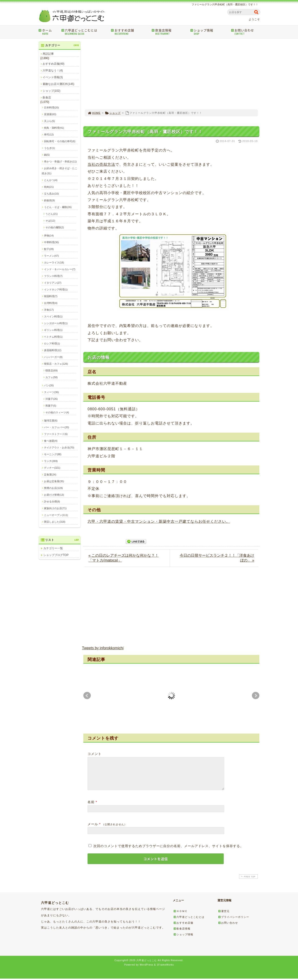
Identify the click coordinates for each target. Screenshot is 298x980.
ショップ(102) (51, 91)
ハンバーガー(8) (53, 357)
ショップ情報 (209, 32)
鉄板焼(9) (49, 200)
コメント (95, 754)
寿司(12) (49, 135)
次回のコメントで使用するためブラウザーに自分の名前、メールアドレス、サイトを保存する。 (168, 852)
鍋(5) (47, 155)
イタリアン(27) (53, 283)
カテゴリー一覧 (53, 548)
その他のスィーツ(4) (57, 412)
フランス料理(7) (53, 276)
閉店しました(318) (55, 522)
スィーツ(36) (51, 392)
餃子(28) (49, 249)
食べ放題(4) (51, 441)
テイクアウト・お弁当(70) (59, 448)
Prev (87, 696)
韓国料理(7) (51, 296)
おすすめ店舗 (130, 32)
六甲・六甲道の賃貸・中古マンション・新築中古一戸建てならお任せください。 (159, 521)
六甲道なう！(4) (53, 71)
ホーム (48, 32)
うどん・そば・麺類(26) (58, 207)
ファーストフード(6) (56, 434)
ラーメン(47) (51, 256)
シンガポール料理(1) (56, 323)
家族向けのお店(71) (55, 508)
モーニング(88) (53, 454)
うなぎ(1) (49, 148)
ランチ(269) (51, 461)
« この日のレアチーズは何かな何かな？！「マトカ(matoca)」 (124, 558)
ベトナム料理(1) (53, 337)
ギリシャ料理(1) (53, 330)
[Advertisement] (171, 74)
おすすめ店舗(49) (53, 64)
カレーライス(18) (54, 263)
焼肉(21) (49, 187)
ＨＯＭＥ (180, 917)
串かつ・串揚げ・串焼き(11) (60, 162)
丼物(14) (49, 236)
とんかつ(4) (51, 180)
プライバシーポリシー (234, 923)
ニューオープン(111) (56, 515)
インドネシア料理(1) (56, 290)
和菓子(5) (51, 406)
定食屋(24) (50, 475)
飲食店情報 (169, 32)
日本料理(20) (51, 108)
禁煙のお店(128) (53, 488)
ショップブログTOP (56, 555)
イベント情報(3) (53, 77)
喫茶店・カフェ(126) (56, 364)
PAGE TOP (248, 882)
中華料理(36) (51, 242)
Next (256, 696)
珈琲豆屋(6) (51, 421)
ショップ (113, 113)
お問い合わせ (246, 32)
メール (93, 830)
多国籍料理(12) (53, 350)
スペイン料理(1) (53, 317)
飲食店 (47, 98)
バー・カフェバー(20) (57, 427)
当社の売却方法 (101, 164)
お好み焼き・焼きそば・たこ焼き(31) (59, 171)
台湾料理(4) (51, 303)
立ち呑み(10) (51, 194)
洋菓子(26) (52, 399)
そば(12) (50, 221)
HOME (94, 113)
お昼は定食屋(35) (54, 481)
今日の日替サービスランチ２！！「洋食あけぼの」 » (217, 558)
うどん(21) (52, 214)
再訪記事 (48, 54)
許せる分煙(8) (52, 502)
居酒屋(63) (50, 114)
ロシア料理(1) (52, 344)
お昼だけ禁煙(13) (54, 495)
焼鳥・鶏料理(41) (54, 128)
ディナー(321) (52, 468)
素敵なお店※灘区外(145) (58, 84)
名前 (91, 808)
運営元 (224, 917)
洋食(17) (49, 310)
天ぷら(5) (49, 121)
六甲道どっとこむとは (85, 32)
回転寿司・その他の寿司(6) (60, 141)
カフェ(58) (52, 377)
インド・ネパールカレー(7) (60, 269)
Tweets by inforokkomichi (103, 648)
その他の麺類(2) (55, 227)
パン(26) (49, 385)
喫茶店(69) (52, 370)
